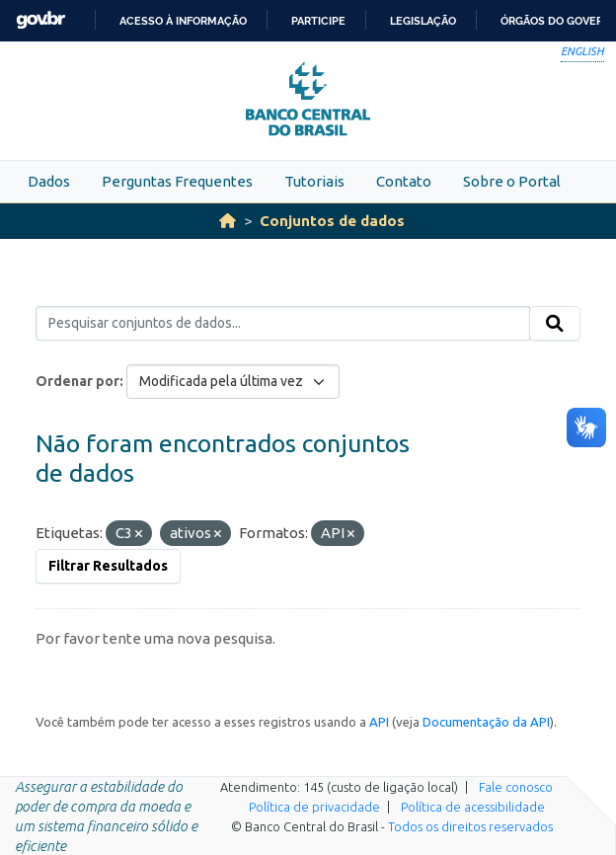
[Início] (228, 221)
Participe (318, 21)
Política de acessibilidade (473, 807)
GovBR (40, 20)
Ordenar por (77, 381)
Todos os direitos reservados (470, 826)
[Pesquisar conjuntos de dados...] (283, 324)
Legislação (423, 21)
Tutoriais (314, 181)
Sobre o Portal (512, 181)
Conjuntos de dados (332, 221)
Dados (49, 181)
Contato (404, 181)
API (379, 722)
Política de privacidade (314, 807)
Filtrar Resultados (108, 566)
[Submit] (555, 324)
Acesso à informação (183, 21)
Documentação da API (486, 722)
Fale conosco (516, 787)
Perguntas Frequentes (177, 181)
